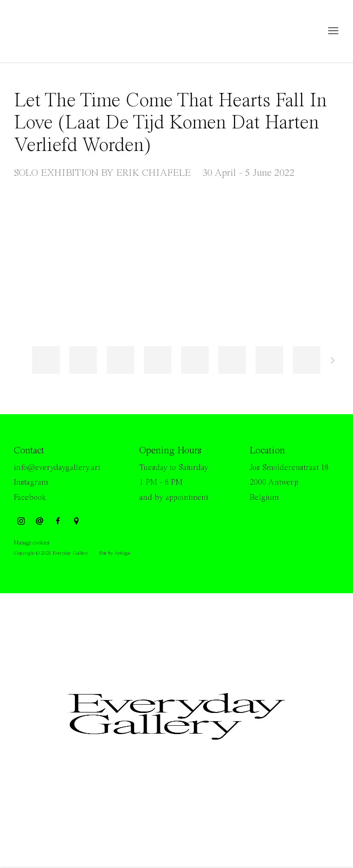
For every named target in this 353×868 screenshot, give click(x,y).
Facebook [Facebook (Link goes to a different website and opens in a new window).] (30, 498)
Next (333, 362)
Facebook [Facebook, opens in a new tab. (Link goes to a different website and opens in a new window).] (58, 521)
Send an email (40, 521)
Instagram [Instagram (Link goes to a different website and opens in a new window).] (31, 482)
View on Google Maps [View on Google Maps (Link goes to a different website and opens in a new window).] (76, 521)
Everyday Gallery (51, 31)
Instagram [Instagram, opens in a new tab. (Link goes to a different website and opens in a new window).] (21, 521)
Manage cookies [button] (31, 543)
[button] (46, 360)
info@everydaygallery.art (57, 468)
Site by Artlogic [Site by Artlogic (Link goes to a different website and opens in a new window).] (115, 553)
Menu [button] (332, 31)
